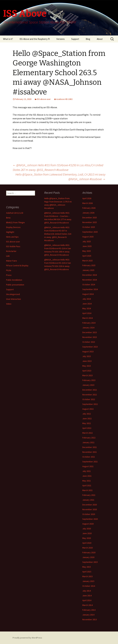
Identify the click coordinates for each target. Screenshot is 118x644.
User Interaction (14, 299)
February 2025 (89, 265)
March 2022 (88, 433)
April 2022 (87, 428)
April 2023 (87, 371)
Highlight (10, 232)
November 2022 (90, 395)
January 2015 (88, 581)
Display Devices (13, 227)
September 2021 (90, 462)
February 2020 (89, 552)
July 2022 (87, 414)
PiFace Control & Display (17, 266)
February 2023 (89, 380)
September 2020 (90, 519)
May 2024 (87, 308)
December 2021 (90, 447)
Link (8, 256)
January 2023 (88, 385)
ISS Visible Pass (13, 246)
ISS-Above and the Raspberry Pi (35, 39)
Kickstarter (11, 251)
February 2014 (89, 610)
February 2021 (89, 495)
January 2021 (88, 500)
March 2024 (88, 318)
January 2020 (88, 557)
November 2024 (90, 280)
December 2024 (90, 275)
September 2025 (90, 232)
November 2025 (90, 222)
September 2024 (90, 289)
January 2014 (88, 615)
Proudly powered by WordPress (27, 638)
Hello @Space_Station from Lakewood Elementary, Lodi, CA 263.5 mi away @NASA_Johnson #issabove (60, 177)
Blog (88, 39)
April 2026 (87, 198)
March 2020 (88, 548)
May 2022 (87, 423)
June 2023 (87, 361)
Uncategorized (13, 294)
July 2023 (87, 356)
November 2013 (90, 619)
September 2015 (90, 562)
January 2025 (88, 270)
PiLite (9, 270)
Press (9, 275)
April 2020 (87, 543)
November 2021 (90, 452)
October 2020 (89, 514)
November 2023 (90, 337)
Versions (61, 39)
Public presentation (15, 285)
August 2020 (88, 524)
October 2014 (89, 586)
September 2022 (90, 404)
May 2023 (87, 366)
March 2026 (88, 203)
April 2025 (87, 256)
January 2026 (88, 213)
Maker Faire (12, 261)
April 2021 (87, 485)
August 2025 (88, 237)
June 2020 (87, 533)
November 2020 (90, 509)
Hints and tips (12, 237)
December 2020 (90, 505)
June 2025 (87, 246)
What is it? (8, 39)
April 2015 (87, 572)
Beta (8, 218)
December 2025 (90, 217)
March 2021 (88, 490)
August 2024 (88, 294)
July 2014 (87, 591)
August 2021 (88, 466)
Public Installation (14, 280)
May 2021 (87, 481)
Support (75, 39)
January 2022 (88, 442)
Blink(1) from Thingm (15, 222)
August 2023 (88, 351)
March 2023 (88, 375)
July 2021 (87, 471)
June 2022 (87, 418)
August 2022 (88, 409)
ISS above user (44, 99)
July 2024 (87, 299)
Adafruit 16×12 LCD (15, 213)
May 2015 (87, 567)
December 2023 (90, 332)
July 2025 (87, 241)
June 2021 (87, 476)
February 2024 (89, 323)
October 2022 (89, 399)
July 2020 (87, 529)
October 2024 (89, 284)
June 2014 (87, 596)
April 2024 (87, 313)
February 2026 (89, 208)
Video (9, 304)
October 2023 (89, 342)
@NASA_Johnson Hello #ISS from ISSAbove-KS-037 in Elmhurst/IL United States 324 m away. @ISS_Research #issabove (58, 234)
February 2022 (89, 438)
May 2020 (87, 538)
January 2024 (88, 328)
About (100, 39)
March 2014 (88, 605)
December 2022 (90, 390)
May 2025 (87, 251)
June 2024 (87, 304)
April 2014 (87, 600)
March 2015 (88, 576)
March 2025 (88, 261)
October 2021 (89, 457)
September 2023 (90, 347)
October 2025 (89, 227)
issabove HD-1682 (64, 99)
